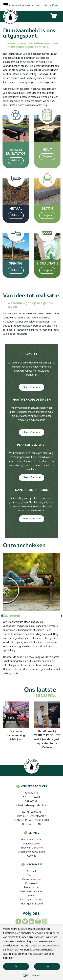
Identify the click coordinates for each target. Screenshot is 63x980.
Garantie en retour (32, 840)
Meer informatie (32, 387)
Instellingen (32, 975)
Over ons (32, 875)
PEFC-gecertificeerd (32, 904)
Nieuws (32, 896)
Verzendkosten (32, 844)
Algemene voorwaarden (32, 852)
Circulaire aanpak (32, 879)
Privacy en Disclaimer (32, 848)
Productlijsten (32, 888)
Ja (16, 966)
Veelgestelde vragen (32, 892)
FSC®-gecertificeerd (32, 900)
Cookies (32, 856)
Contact (32, 871)
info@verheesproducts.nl (24, 5)
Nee (47, 966)
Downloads (32, 883)
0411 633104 (51, 5)
